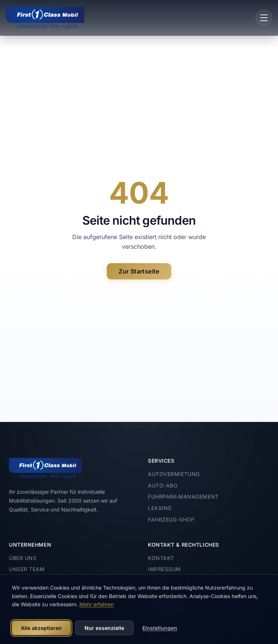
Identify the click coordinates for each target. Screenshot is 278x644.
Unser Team (27, 569)
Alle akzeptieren (41, 628)
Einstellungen (160, 628)
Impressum (164, 569)
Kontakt (161, 558)
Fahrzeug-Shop (171, 519)
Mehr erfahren (97, 604)
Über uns (23, 558)
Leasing (160, 508)
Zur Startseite (139, 271)
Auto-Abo (163, 485)
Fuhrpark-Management (183, 497)
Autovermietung (174, 474)
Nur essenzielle (104, 628)
